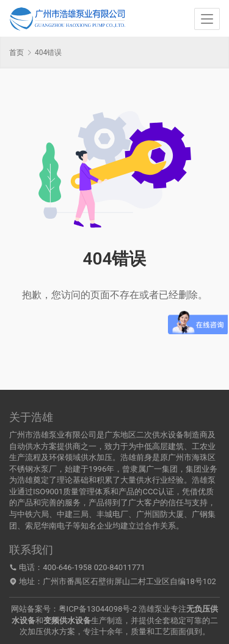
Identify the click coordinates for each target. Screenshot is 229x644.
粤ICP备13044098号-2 (98, 609)
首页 (16, 53)
